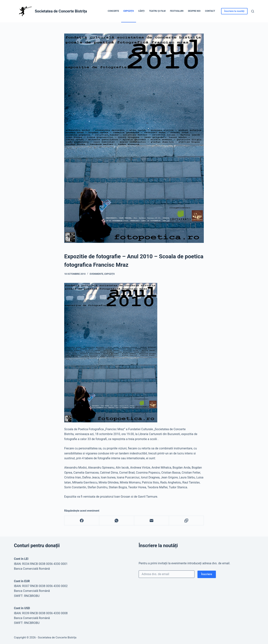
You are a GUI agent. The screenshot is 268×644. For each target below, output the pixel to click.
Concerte (113, 11)
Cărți (141, 11)
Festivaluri (177, 11)
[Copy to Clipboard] (186, 521)
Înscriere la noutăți (234, 11)
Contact (210, 11)
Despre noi (194, 11)
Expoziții (129, 11)
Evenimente (96, 274)
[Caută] (253, 11)
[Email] (152, 521)
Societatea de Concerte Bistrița (61, 11)
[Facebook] (82, 521)
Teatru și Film (157, 11)
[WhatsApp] (117, 521)
